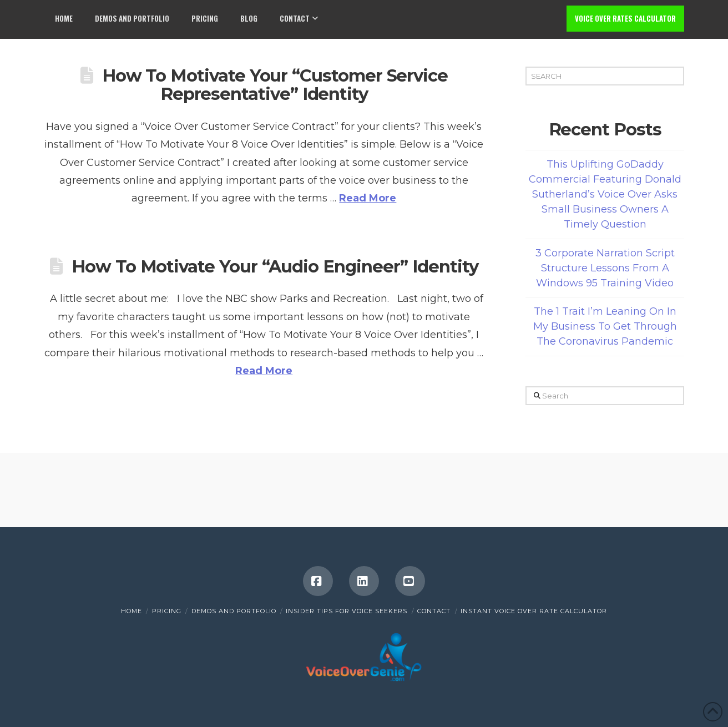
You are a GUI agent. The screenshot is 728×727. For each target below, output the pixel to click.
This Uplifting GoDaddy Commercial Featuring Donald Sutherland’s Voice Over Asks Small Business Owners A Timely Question (605, 194)
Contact (434, 611)
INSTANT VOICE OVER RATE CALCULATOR (534, 611)
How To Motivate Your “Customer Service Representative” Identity (275, 85)
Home (132, 611)
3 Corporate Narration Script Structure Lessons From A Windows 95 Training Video (605, 268)
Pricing (167, 611)
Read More (368, 198)
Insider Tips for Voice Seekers (347, 611)
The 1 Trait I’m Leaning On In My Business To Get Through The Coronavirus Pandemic (605, 326)
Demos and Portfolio (234, 611)
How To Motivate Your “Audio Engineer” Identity (275, 266)
